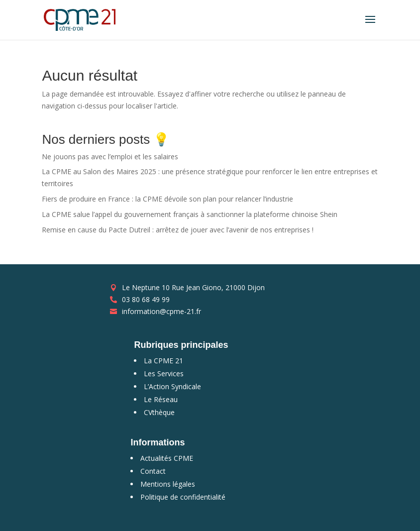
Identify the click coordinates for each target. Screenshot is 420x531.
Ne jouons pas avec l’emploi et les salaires (110, 157)
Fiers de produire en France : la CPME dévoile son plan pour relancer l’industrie (167, 199)
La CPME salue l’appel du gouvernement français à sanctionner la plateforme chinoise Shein (190, 214)
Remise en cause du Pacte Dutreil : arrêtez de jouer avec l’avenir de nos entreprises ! (178, 230)
